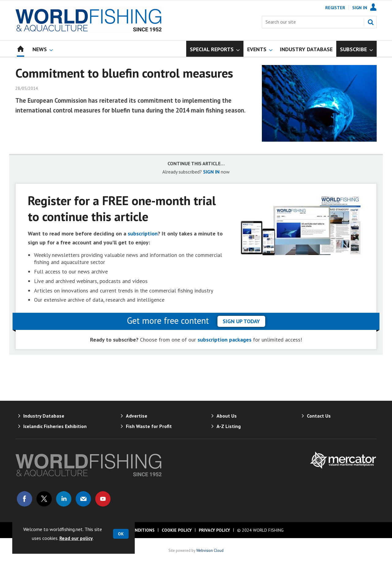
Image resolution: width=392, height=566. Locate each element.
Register (335, 8)
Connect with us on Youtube (103, 499)
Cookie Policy (177, 530)
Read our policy (76, 538)
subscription (143, 233)
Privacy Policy (214, 530)
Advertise (137, 416)
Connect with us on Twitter (44, 499)
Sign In (360, 8)
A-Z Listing (229, 426)
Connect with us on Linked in (64, 499)
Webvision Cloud (210, 550)
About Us (227, 416)
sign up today (241, 321)
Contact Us (319, 416)
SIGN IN (211, 172)
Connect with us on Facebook (24, 499)
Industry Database (44, 416)
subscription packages (224, 340)
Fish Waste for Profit (149, 426)
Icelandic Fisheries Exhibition (55, 426)
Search (371, 22)
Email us (83, 499)
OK (121, 534)
